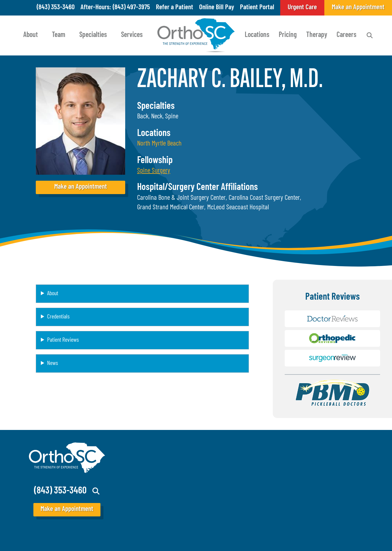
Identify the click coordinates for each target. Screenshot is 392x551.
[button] (154, 171)
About (31, 35)
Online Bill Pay (217, 8)
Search (370, 35)
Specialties (93, 35)
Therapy (317, 35)
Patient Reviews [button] (63, 340)
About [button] (53, 294)
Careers (347, 35)
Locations (257, 35)
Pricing (288, 35)
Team (59, 35)
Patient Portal (257, 8)
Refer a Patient (175, 8)
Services (132, 35)
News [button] (52, 363)
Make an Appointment (81, 187)
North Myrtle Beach (159, 144)
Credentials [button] (58, 317)
